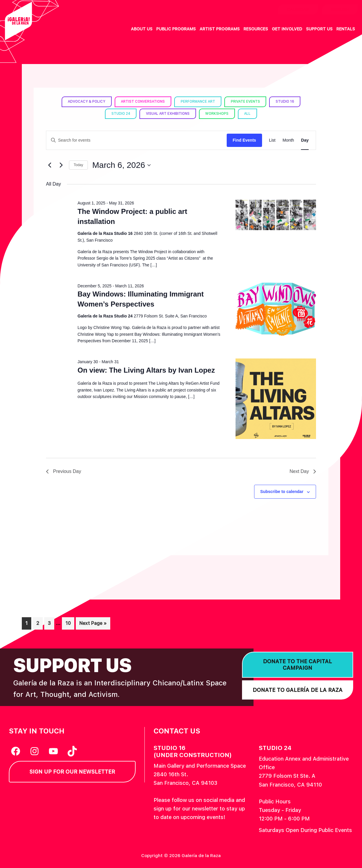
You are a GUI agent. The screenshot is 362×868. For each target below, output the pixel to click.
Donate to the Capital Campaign (297, 665)
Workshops (218, 114)
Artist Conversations (142, 101)
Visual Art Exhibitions (168, 114)
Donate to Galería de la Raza (298, 690)
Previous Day (64, 471)
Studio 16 (287, 101)
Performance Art (198, 101)
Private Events (246, 101)
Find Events (244, 140)
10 (70, 623)
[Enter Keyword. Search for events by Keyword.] (136, 140)
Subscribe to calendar (282, 492)
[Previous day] (50, 165)
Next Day (303, 471)
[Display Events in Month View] (288, 140)
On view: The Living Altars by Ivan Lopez (146, 370)
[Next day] (61, 165)
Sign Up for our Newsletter (72, 772)
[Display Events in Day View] (305, 140)
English (340, 9)
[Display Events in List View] (272, 140)
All (249, 114)
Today (78, 165)
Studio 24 (120, 114)
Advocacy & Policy (85, 101)
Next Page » (93, 624)
